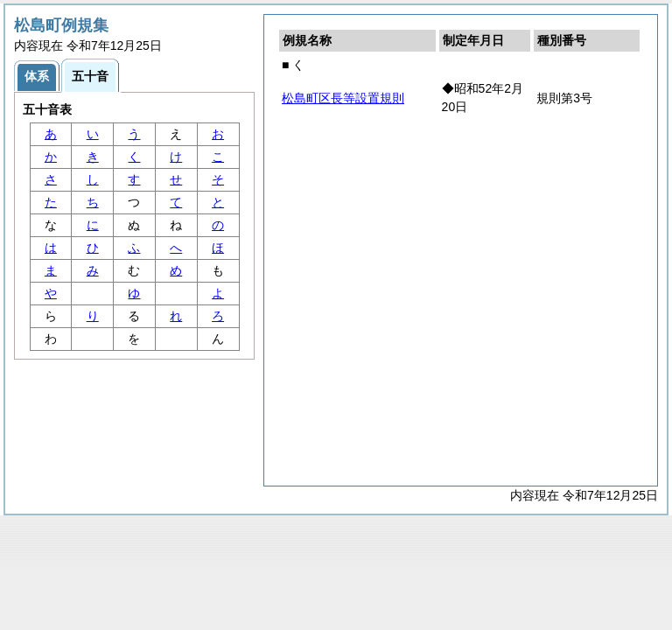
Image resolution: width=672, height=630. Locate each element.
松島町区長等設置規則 (343, 98)
